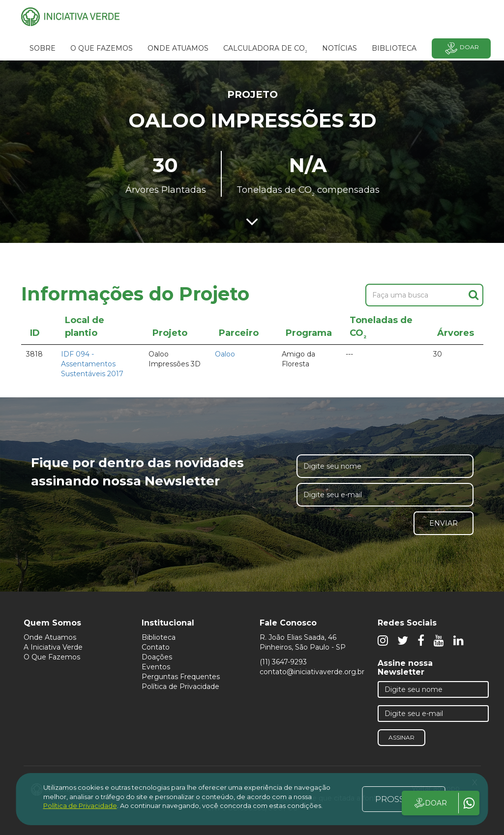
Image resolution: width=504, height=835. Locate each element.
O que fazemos (102, 48)
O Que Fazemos (52, 657)
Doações (157, 657)
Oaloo (225, 354)
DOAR (430, 803)
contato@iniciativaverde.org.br (312, 672)
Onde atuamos (178, 48)
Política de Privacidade (180, 686)
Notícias (340, 48)
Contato (156, 647)
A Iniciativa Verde (53, 647)
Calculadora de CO (265, 50)
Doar (461, 48)
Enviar (444, 523)
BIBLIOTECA (394, 48)
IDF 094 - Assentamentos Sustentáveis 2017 (92, 364)
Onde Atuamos (50, 637)
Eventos (156, 667)
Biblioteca (159, 637)
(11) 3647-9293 (283, 662)
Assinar (401, 737)
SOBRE (43, 48)
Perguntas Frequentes (181, 677)
